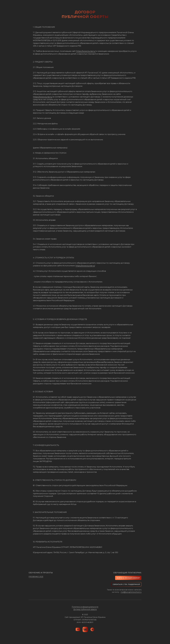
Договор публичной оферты (85, 609)
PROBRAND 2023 (36, 577)
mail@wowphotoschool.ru (131, 592)
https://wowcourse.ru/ (86, 51)
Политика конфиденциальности (85, 607)
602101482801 (96, 547)
